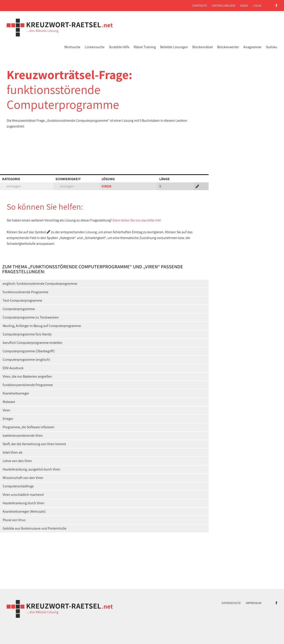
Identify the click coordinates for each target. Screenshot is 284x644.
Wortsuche (72, 47)
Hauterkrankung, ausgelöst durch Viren (32, 469)
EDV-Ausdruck (13, 368)
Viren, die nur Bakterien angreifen (27, 376)
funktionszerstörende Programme (28, 385)
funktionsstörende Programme (26, 292)
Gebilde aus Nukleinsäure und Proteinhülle (35, 528)
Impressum (254, 603)
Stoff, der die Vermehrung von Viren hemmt (34, 444)
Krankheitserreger (16, 393)
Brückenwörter (228, 47)
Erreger (8, 419)
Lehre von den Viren (17, 461)
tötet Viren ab (13, 452)
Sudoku (272, 47)
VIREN (106, 186)
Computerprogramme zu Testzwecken (31, 317)
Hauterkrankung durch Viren (24, 503)
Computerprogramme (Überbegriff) (29, 351)
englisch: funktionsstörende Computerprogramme (40, 284)
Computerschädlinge (18, 486)
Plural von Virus (14, 520)
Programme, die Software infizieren (29, 427)
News (244, 6)
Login (257, 6)
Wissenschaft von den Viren (23, 478)
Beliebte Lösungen (174, 47)
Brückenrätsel (203, 47)
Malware (9, 402)
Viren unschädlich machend (23, 495)
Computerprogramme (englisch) (26, 360)
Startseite (200, 6)
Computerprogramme (19, 309)
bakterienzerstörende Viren (23, 436)
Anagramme (252, 47)
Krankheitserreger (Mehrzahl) (24, 511)
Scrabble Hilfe (119, 47)
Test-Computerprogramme (22, 300)
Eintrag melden (224, 6)
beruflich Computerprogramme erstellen (33, 343)
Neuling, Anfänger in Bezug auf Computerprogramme (42, 326)
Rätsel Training (145, 47)
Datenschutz (231, 603)
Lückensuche (95, 47)
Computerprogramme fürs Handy (27, 334)
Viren (6, 410)
